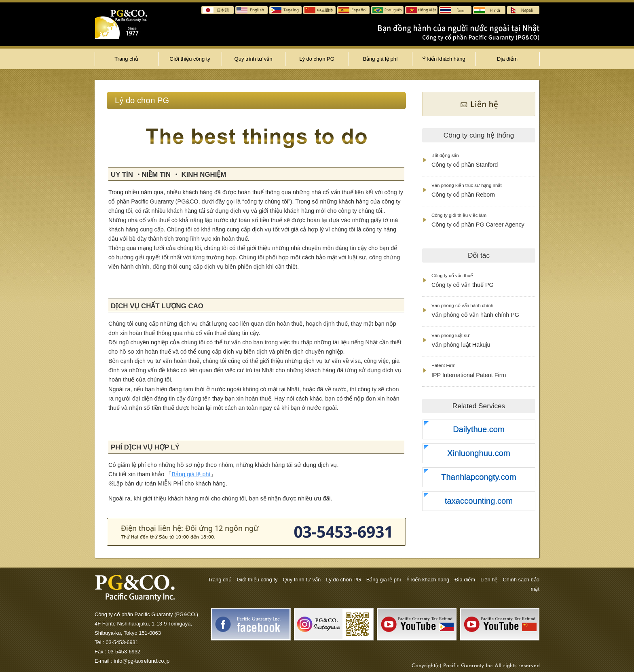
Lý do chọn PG (317, 59)
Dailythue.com (479, 429)
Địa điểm (507, 59)
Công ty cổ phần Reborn (467, 190)
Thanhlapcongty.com (479, 477)
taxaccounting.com (479, 501)
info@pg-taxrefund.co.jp (142, 661)
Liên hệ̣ (489, 580)
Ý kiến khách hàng (444, 59)
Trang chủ (126, 59)
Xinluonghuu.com (479, 453)
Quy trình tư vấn (254, 59)
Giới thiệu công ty (190, 59)
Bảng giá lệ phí (380, 59)
